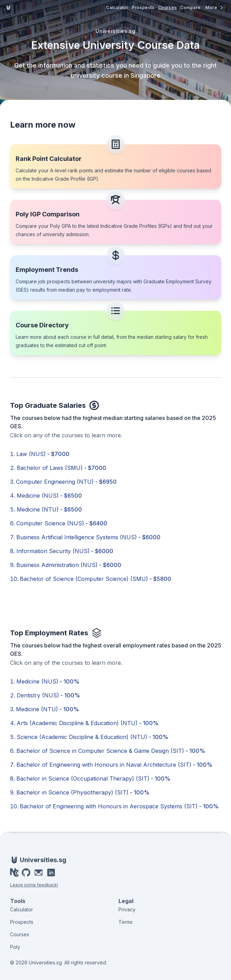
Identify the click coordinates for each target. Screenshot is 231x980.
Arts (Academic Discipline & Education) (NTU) (88, 723)
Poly (15, 947)
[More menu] (215, 8)
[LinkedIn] (51, 872)
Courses (167, 7)
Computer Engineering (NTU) (66, 482)
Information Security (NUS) (65, 551)
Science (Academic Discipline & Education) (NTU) (92, 737)
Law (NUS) (43, 454)
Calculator (117, 7)
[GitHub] (26, 872)
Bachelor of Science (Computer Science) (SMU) (96, 579)
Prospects (143, 7)
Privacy (127, 909)
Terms (126, 922)
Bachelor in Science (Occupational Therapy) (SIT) (93, 779)
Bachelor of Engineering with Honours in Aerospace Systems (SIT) (119, 806)
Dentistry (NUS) (48, 695)
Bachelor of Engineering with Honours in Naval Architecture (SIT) (114, 765)
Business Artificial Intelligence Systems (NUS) (88, 537)
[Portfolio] (14, 872)
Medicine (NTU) (49, 509)
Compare (191, 7)
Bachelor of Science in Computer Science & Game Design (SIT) (111, 751)
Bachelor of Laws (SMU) (61, 468)
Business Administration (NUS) (69, 565)
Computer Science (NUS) (62, 523)
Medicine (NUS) (49, 496)
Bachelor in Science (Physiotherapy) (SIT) (83, 792)
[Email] (39, 872)
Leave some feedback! (34, 885)
